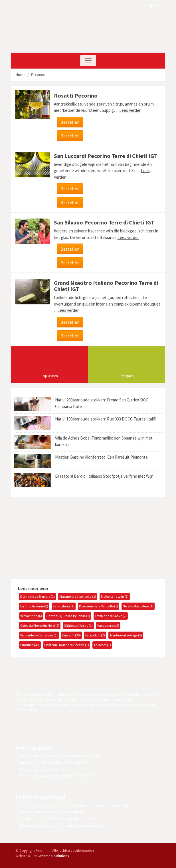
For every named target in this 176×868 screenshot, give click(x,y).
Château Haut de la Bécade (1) (67, 645)
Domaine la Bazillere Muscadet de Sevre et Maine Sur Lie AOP (66, 776)
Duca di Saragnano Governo (42, 769)
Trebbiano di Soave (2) (111, 616)
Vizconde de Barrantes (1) (39, 635)
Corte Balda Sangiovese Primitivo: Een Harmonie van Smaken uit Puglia (75, 806)
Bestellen (70, 122)
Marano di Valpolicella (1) (78, 596)
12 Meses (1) (102, 645)
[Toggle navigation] (88, 61)
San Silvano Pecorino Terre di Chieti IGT (104, 222)
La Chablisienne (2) (34, 606)
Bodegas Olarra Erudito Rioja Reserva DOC (53, 763)
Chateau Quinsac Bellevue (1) (68, 616)
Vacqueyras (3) (108, 625)
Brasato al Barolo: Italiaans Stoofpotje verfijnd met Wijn (104, 476)
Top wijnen (49, 376)
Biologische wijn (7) (115, 596)
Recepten (127, 376)
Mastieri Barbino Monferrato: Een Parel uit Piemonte (101, 457)
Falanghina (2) (64, 606)
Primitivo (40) (30, 645)
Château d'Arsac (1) (78, 625)
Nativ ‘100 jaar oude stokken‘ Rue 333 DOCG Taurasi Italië (106, 419)
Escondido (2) (95, 635)
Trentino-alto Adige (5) (126, 635)
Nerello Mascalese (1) (138, 606)
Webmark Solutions (54, 856)
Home (20, 75)
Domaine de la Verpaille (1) (99, 606)
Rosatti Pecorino (76, 95)
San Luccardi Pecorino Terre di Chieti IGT (106, 156)
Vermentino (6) (31, 616)
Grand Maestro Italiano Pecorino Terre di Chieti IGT (106, 286)
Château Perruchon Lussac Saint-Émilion (51, 812)
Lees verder (130, 110)
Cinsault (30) (71, 635)
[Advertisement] (58, 537)
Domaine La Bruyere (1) (38, 596)
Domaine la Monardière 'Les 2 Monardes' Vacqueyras (60, 756)
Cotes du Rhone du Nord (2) (40, 625)
